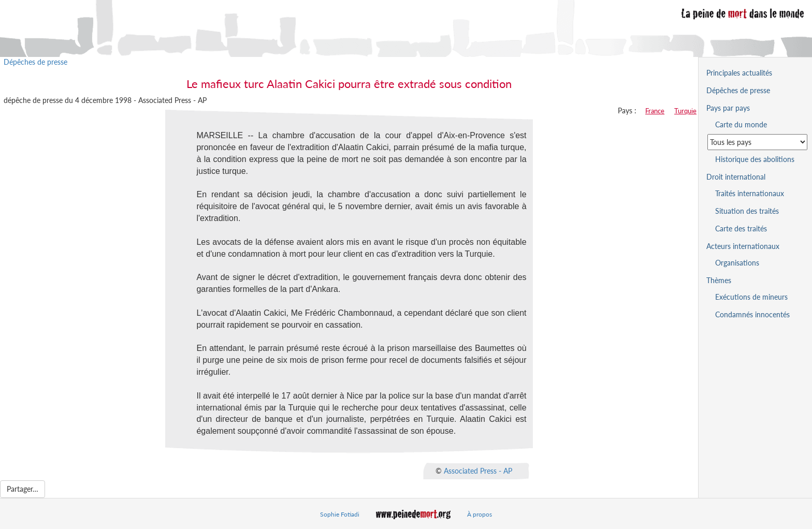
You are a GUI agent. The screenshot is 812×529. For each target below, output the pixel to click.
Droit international (736, 177)
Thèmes (719, 280)
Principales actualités (739, 73)
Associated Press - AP (478, 471)
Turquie (685, 111)
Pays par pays (728, 108)
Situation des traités (747, 211)
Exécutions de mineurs (751, 297)
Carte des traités (741, 229)
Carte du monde (741, 124)
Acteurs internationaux (743, 246)
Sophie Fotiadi (340, 514)
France (655, 111)
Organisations (737, 263)
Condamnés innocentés (752, 314)
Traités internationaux (750, 193)
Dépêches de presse (35, 62)
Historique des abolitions (755, 159)
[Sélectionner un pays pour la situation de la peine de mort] (757, 142)
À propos (480, 514)
